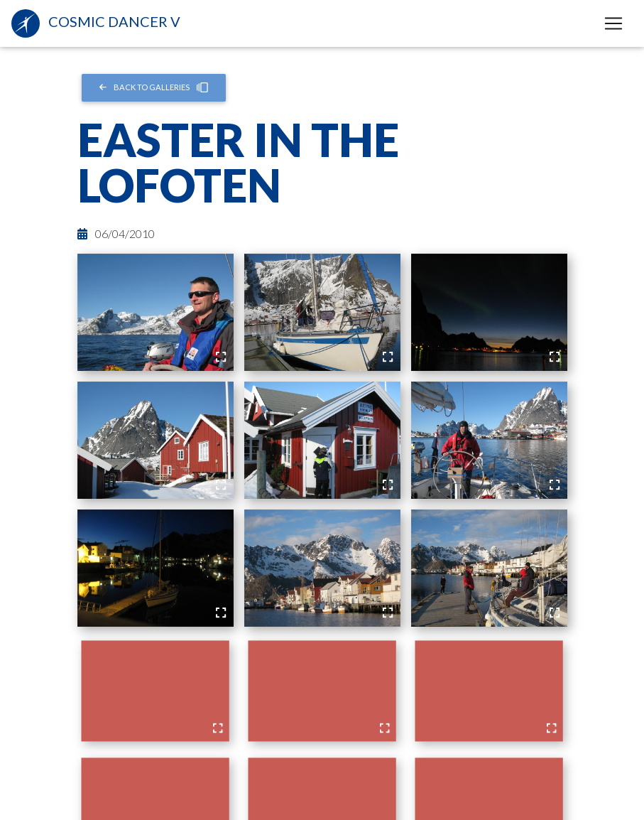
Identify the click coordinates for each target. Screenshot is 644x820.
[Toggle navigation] (613, 23)
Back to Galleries (154, 87)
